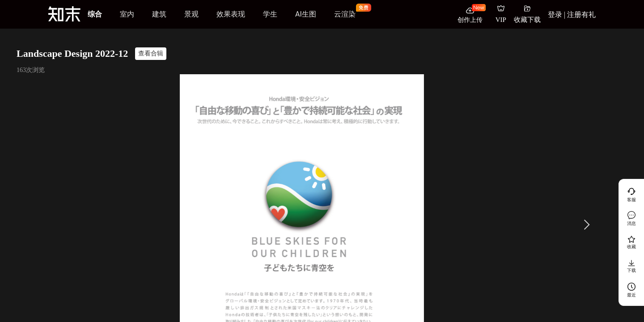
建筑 (159, 14)
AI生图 (306, 14)
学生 (270, 14)
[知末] (64, 14)
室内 (127, 14)
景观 (191, 14)
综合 (95, 14)
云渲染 (345, 14)
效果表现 (231, 14)
